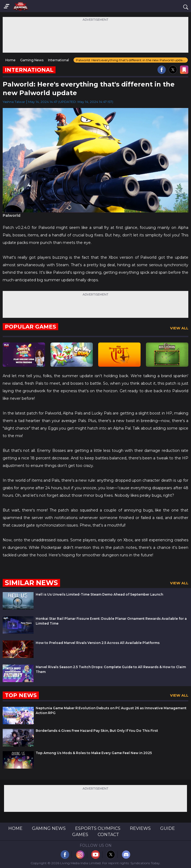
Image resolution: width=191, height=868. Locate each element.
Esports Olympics (98, 828)
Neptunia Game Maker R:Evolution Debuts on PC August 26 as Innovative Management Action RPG (111, 710)
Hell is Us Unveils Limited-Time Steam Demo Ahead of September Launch (99, 594)
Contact (108, 835)
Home (15, 828)
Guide (168, 828)
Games (80, 835)
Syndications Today (145, 863)
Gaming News (49, 828)
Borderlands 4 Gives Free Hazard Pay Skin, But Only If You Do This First (97, 731)
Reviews (140, 828)
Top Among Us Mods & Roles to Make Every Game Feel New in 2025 (94, 753)
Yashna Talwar (14, 102)
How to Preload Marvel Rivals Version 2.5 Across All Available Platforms (98, 643)
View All (179, 328)
